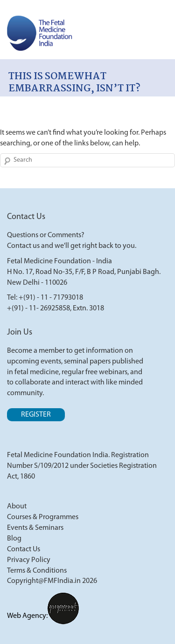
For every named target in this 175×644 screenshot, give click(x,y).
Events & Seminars (35, 528)
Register (36, 415)
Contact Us (24, 549)
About (17, 507)
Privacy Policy (29, 560)
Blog (14, 539)
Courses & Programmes (43, 517)
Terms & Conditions (37, 571)
